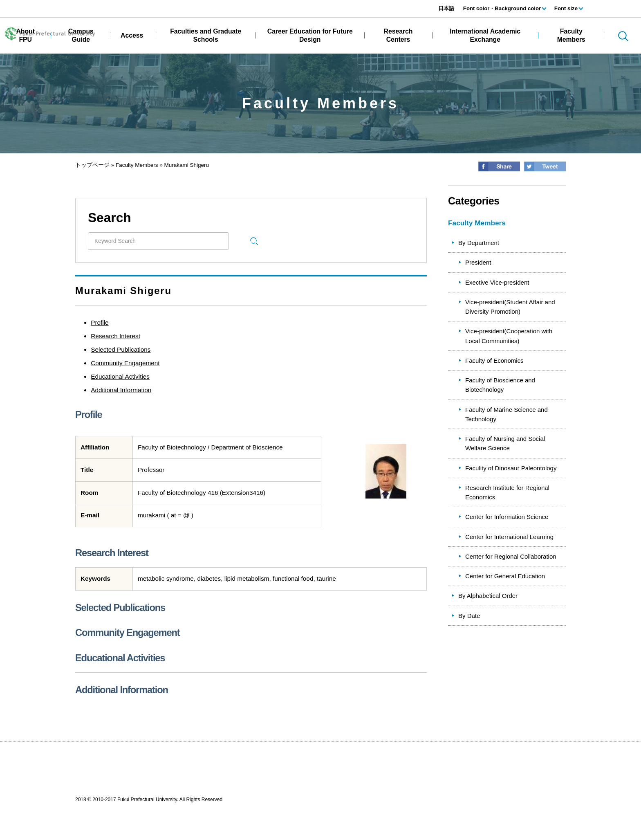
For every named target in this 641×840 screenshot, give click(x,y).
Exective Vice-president (497, 282)
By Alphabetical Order (488, 596)
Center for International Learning (509, 537)
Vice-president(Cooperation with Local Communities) (509, 336)
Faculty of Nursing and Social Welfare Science (505, 443)
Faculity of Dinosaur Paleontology (511, 468)
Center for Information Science (507, 517)
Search (254, 241)
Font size (566, 8)
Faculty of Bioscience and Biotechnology (500, 385)
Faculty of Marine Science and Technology (507, 414)
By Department (479, 243)
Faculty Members (137, 165)
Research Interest (115, 336)
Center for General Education (505, 576)
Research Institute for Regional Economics (507, 492)
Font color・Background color (502, 8)
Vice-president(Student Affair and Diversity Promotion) (510, 307)
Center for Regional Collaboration (511, 556)
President (478, 262)
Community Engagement (125, 363)
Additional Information (121, 390)
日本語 (446, 8)
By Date (469, 616)
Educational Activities (120, 376)
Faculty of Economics (494, 360)
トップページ (92, 165)
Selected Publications (121, 349)
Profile (100, 322)
